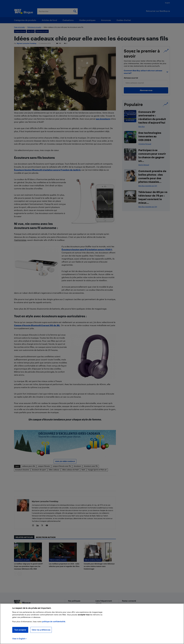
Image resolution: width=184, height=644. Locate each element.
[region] (92, 624)
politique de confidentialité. (54, 621)
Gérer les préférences (41, 630)
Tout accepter (20, 630)
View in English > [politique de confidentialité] (19, 639)
